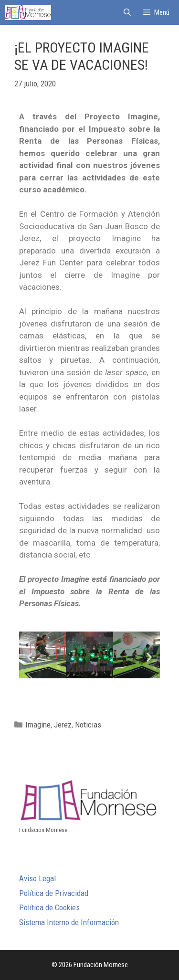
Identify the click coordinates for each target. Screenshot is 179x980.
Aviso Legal (37, 878)
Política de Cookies (49, 907)
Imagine (38, 725)
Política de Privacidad (54, 893)
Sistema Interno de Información (69, 922)
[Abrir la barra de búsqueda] (127, 12)
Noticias (88, 725)
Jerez (63, 725)
